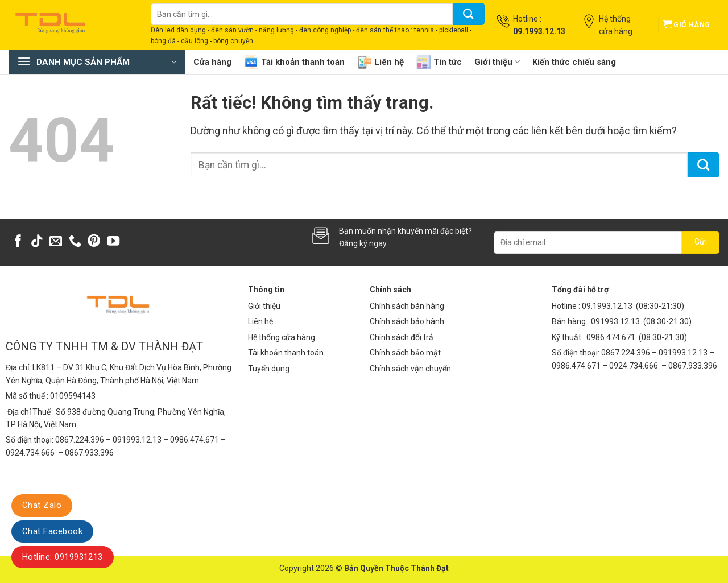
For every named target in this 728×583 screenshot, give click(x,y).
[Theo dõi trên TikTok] (37, 242)
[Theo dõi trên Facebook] (18, 242)
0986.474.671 (612, 337)
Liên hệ (380, 62)
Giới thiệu (497, 62)
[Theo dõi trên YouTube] (113, 242)
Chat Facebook (52, 531)
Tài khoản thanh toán (294, 62)
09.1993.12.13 (607, 306)
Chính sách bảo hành (407, 321)
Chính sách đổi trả (402, 337)
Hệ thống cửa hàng (282, 337)
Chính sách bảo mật (405, 353)
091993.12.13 (615, 321)
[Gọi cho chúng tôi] (75, 242)
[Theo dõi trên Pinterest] (94, 242)
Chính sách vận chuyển (410, 369)
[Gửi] (469, 14)
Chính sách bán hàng (407, 306)
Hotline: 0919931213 (63, 557)
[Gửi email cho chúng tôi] (56, 242)
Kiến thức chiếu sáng (574, 62)
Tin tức (439, 62)
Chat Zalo (42, 505)
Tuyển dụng (269, 369)
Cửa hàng (212, 62)
